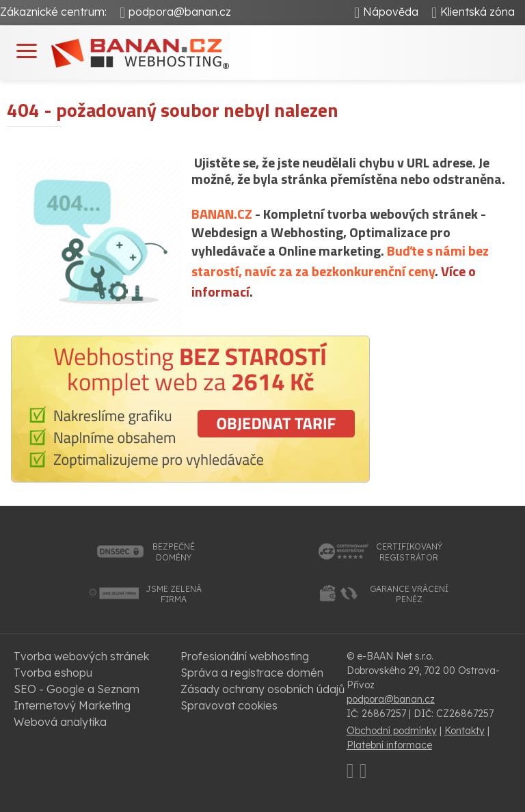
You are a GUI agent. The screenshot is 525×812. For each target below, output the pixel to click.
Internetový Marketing (72, 705)
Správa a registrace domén (252, 673)
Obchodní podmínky (392, 731)
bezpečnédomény (174, 552)
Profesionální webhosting (245, 656)
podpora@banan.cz (180, 12)
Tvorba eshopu (53, 673)
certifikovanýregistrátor (409, 552)
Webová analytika (60, 722)
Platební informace (389, 745)
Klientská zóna (477, 12)
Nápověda (391, 12)
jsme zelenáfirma (174, 594)
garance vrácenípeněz (409, 594)
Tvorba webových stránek (81, 656)
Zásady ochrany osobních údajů (262, 689)
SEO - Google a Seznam (77, 689)
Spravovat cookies (229, 705)
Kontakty (465, 731)
